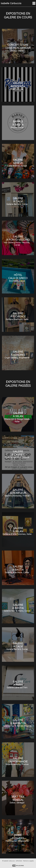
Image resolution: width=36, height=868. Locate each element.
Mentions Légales (28, 861)
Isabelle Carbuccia (11, 3)
